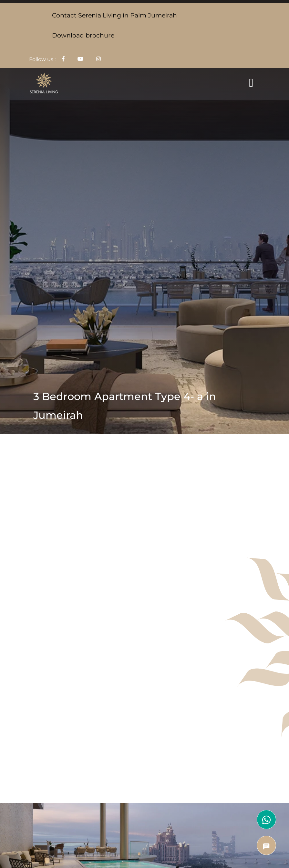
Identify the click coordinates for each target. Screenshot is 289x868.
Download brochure (83, 35)
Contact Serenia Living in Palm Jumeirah (114, 15)
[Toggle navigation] (251, 83)
